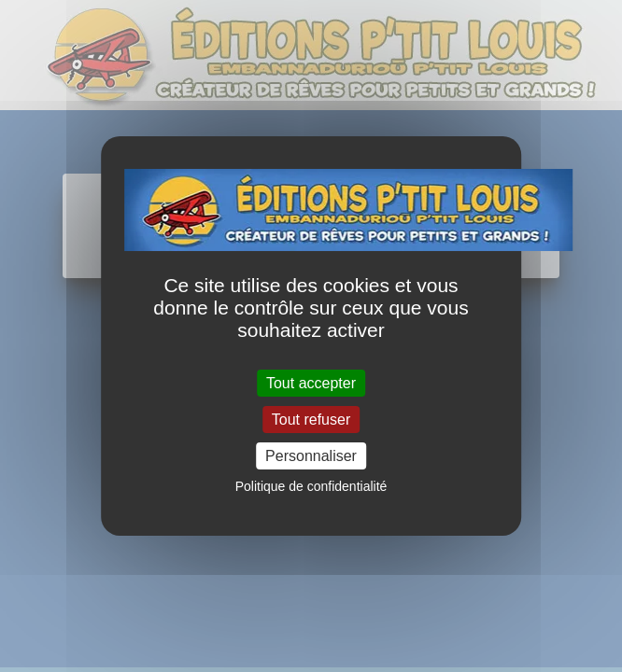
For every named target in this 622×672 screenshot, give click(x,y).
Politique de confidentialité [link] (311, 486)
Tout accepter (311, 382)
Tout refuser (311, 420)
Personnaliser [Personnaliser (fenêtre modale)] (311, 456)
